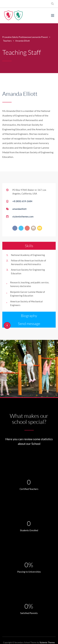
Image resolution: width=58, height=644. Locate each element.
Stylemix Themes (47, 642)
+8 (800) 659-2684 (22, 201)
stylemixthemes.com (23, 217)
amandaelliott (19, 209)
